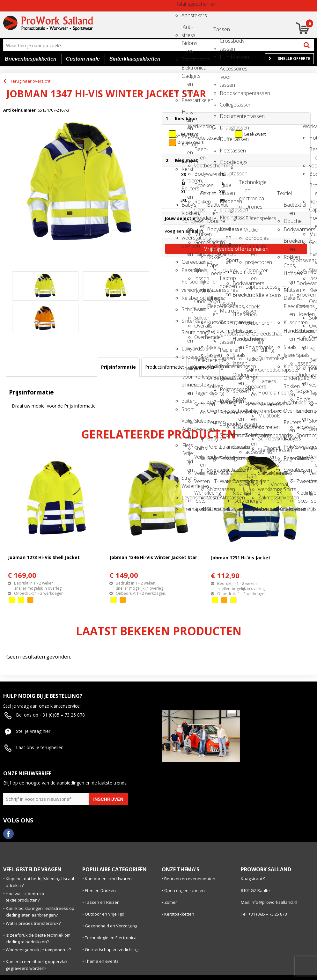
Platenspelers (251, 218)
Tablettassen (225, 458)
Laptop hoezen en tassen (225, 280)
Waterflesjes (187, 486)
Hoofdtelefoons (251, 295)
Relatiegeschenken (181, 4)
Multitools (264, 416)
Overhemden (200, 337)
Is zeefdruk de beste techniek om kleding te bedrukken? (38, 938)
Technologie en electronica (245, 184)
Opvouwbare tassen (225, 336)
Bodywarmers (200, 174)
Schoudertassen (225, 424)
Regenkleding (200, 393)
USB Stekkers (251, 462)
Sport (187, 409)
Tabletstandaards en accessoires (251, 413)
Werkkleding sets (200, 495)
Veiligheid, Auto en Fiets (187, 423)
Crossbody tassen (225, 43)
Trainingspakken (238, 509)
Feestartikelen (187, 100)
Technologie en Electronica (111, 938)
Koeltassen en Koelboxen (225, 231)
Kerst (187, 169)
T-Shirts (200, 442)
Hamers (264, 381)
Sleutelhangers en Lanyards (187, 334)
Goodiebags (225, 162)
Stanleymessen (264, 450)
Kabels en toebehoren (251, 309)
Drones (251, 207)
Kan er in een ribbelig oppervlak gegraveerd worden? (37, 965)
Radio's (251, 359)
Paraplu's (187, 270)
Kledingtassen (225, 217)
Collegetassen (225, 105)
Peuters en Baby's (213, 424)
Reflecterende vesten (200, 379)
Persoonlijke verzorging (187, 284)
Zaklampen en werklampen (264, 475)
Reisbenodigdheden (187, 298)
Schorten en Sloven (200, 406)
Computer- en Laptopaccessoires (251, 273)
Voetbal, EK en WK (276, 486)
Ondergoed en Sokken (200, 303)
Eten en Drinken (100, 890)
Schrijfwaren (187, 309)
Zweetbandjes (238, 481)
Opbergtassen (225, 322)
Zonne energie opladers (251, 495)
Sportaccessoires (238, 435)
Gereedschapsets (264, 370)
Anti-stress (187, 29)
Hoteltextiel (200, 138)
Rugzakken (225, 401)
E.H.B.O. (200, 509)
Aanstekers (187, 15)
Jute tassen (225, 187)
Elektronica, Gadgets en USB (187, 70)
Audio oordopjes (251, 232)
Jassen (200, 278)
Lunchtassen (225, 57)
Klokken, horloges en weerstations (187, 215)
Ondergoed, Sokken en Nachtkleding (213, 380)
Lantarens (264, 404)
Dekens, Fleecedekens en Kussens (213, 300)
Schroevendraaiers (264, 438)
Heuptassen (225, 173)
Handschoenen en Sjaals (200, 256)
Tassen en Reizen (102, 902)
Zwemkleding (238, 272)
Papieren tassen (225, 352)
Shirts (238, 458)
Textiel (206, 193)
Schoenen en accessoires (238, 413)
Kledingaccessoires (200, 290)
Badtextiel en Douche (213, 207)
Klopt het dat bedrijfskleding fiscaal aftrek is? (40, 882)
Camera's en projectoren (251, 248)
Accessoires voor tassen (225, 71)
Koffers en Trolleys (225, 256)
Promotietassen (225, 366)
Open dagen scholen (184, 890)
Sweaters (200, 429)
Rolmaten (264, 427)
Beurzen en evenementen (190, 879)
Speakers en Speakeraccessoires (251, 389)
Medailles (276, 473)
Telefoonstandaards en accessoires (251, 437)
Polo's (200, 349)
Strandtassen (225, 447)
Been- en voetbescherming (200, 151)
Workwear (308, 126)
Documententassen (225, 116)
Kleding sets (238, 495)
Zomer (171, 902)
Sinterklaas (187, 321)
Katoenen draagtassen (225, 203)
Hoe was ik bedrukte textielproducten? (26, 897)
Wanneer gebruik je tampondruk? (38, 950)
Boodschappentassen (225, 93)
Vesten (200, 481)
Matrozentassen (225, 311)
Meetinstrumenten (264, 509)
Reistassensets (225, 389)
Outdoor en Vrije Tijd (105, 914)
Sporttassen (225, 435)
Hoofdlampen (264, 393)
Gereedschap (200, 242)
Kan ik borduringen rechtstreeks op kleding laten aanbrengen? (40, 912)
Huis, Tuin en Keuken (187, 114)
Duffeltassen (225, 139)
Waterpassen (264, 461)
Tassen (219, 29)
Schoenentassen (225, 412)
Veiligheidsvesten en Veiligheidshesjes (200, 459)
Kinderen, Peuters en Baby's (187, 183)
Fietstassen (225, 151)
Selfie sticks (251, 372)
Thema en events (270, 450)
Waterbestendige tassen (225, 483)
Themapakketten (187, 509)
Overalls (200, 326)
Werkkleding (194, 126)
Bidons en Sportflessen (187, 45)
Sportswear (296, 260)
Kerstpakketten (179, 914)
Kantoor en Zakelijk (187, 147)
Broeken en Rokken (200, 187)
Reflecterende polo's (200, 362)
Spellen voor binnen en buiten (187, 370)
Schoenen (213, 509)
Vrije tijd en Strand (187, 455)
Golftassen (225, 509)
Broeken (238, 295)
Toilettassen (225, 470)
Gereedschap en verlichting (257, 336)
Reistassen (225, 378)
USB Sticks (251, 478)
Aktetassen (225, 497)
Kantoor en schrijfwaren (108, 879)
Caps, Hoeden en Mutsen (200, 212)
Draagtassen (225, 128)
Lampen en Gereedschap (187, 248)
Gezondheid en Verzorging (111, 926)
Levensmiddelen (187, 497)
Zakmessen (264, 497)
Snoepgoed (187, 357)
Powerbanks (251, 347)
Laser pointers (251, 333)
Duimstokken (264, 358)
